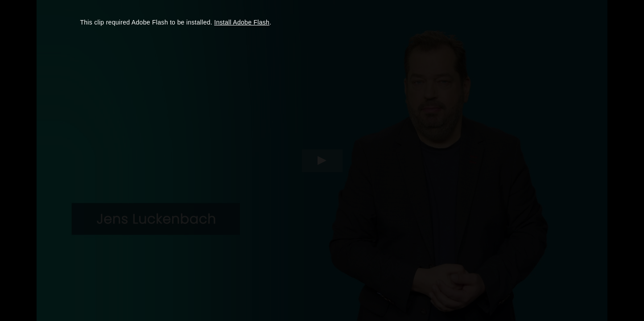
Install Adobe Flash (242, 22)
